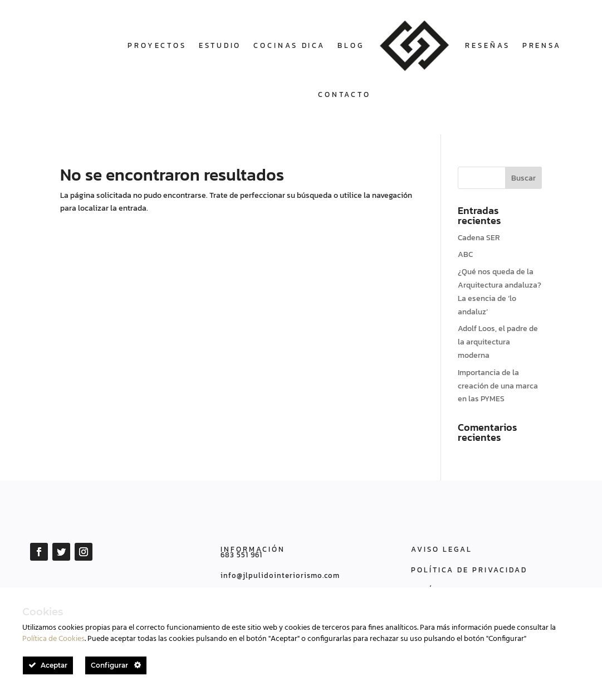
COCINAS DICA (289, 45)
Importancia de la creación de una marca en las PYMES (498, 386)
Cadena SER (479, 238)
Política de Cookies (53, 639)
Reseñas (487, 45)
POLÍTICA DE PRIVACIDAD (469, 570)
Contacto (344, 94)
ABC (465, 254)
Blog (351, 45)
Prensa (542, 45)
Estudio (220, 45)
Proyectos (157, 45)
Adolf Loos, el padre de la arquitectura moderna (498, 342)
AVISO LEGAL (442, 549)
